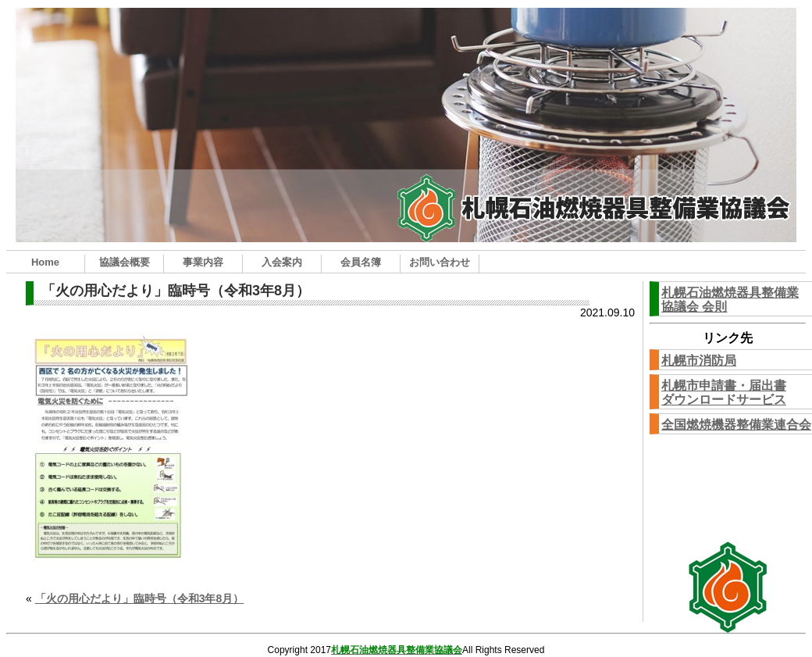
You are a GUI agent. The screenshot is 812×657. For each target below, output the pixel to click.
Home (45, 262)
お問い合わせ (440, 262)
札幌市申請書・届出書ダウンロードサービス (724, 393)
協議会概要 (125, 262)
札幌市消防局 (699, 361)
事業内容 (203, 262)
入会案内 (282, 262)
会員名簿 (361, 262)
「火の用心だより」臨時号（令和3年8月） (140, 598)
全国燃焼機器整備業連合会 (736, 425)
